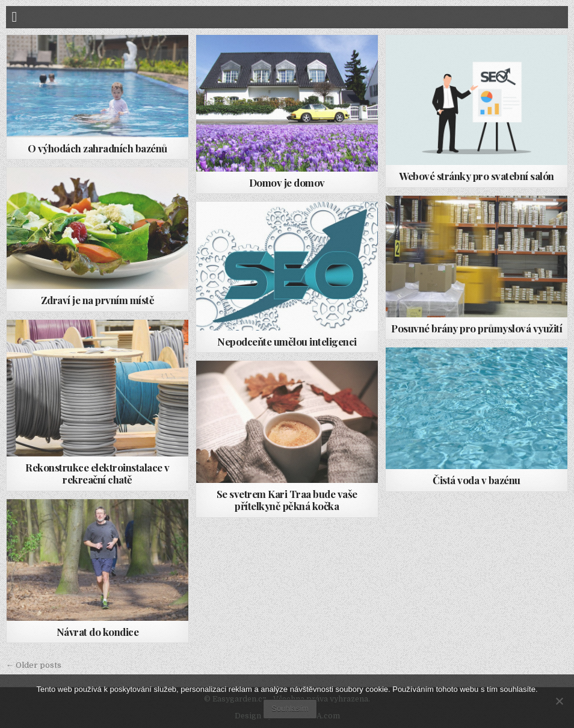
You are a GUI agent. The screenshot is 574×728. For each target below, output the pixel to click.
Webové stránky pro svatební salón (477, 176)
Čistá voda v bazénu (477, 480)
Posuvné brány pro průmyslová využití (477, 328)
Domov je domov (287, 182)
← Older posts (34, 665)
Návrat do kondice (98, 632)
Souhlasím (290, 708)
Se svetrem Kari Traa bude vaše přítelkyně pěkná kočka (287, 500)
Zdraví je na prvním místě (98, 300)
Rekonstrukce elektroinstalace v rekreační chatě (97, 473)
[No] (559, 701)
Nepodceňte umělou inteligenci (287, 341)
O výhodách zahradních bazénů (97, 148)
